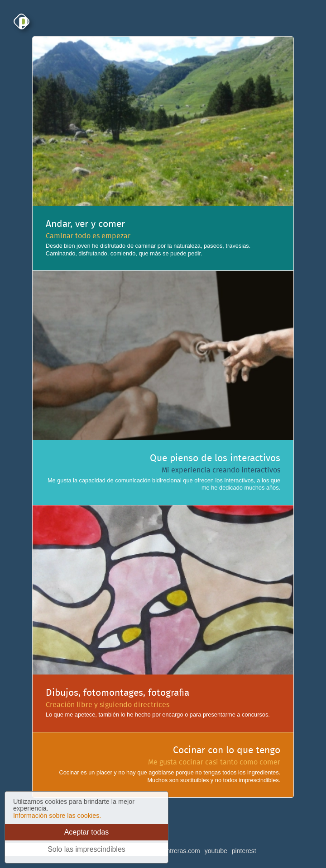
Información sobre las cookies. (57, 816)
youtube (216, 851)
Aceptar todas (87, 832)
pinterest (244, 851)
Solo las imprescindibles (86, 849)
